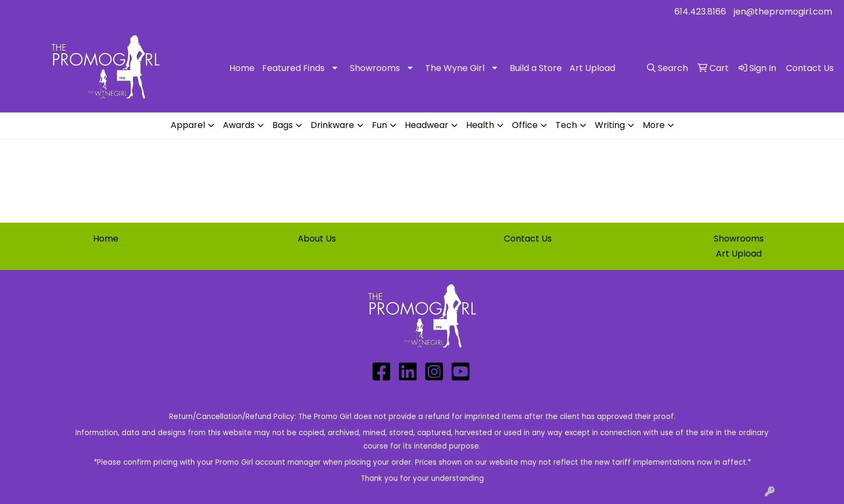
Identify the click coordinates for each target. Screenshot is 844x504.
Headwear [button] (427, 125)
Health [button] (480, 125)
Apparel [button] (188, 125)
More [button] (654, 125)
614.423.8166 (700, 12)
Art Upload (592, 68)
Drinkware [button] (332, 125)
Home (242, 68)
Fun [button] (379, 125)
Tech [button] (566, 125)
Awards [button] (239, 125)
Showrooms (375, 68)
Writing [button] (610, 125)
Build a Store (536, 68)
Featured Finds (293, 68)
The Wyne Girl (455, 68)
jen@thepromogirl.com (783, 12)
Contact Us (528, 239)
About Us (317, 239)
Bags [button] (283, 125)
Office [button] (525, 125)
